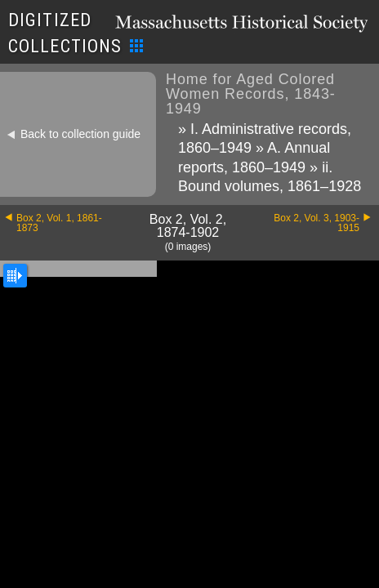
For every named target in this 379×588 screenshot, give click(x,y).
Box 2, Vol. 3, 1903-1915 (317, 223)
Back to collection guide (80, 134)
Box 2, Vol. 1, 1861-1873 (59, 223)
